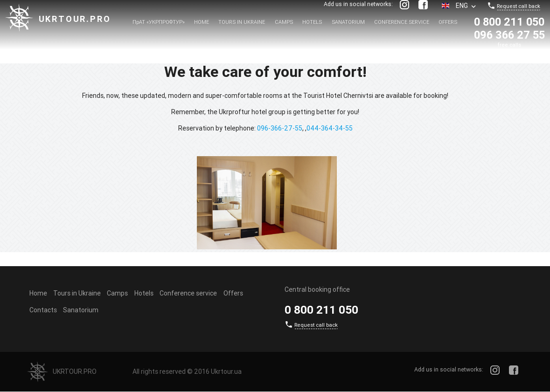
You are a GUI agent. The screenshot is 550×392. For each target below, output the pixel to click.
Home (202, 22)
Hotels (312, 22)
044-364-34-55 (330, 128)
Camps (284, 22)
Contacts (43, 310)
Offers (448, 22)
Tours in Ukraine (242, 22)
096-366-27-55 (280, 128)
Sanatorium (348, 22)
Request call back (519, 6)
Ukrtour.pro (75, 19)
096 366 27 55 (509, 35)
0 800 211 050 (509, 22)
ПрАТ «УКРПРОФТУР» (159, 22)
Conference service (402, 22)
